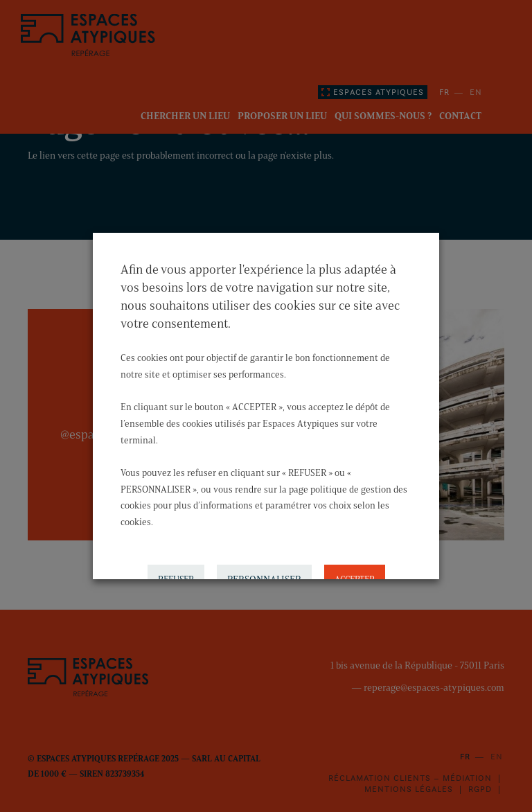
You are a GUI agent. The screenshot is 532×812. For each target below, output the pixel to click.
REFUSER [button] (176, 575)
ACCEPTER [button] (355, 575)
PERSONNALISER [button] (264, 575)
